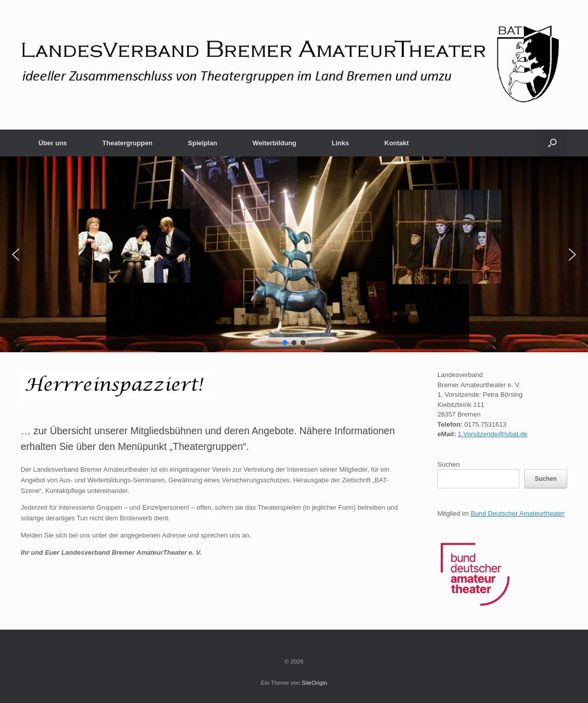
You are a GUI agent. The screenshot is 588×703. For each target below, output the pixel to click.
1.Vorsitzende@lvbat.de (493, 434)
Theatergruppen (127, 143)
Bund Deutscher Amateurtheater (518, 513)
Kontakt (397, 143)
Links (341, 143)
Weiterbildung (274, 143)
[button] (552, 143)
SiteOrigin (314, 683)
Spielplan (202, 143)
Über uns (53, 143)
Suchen (448, 464)
